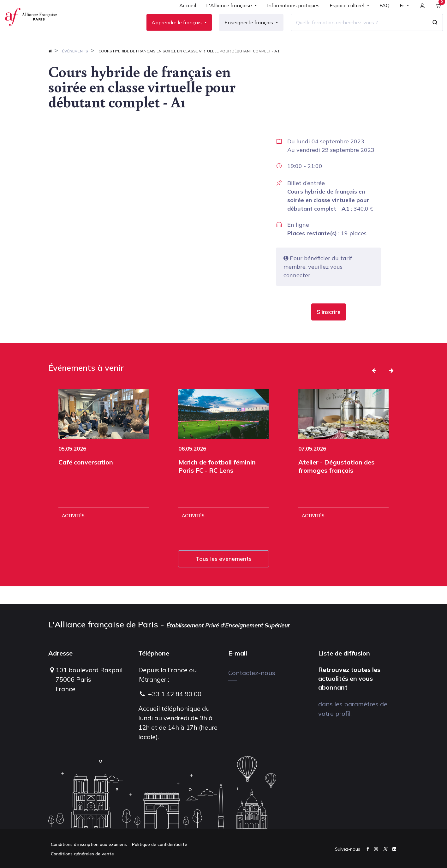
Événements (75, 68)
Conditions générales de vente (82, 854)
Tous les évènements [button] (223, 576)
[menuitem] (183, 16)
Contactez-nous (252, 673)
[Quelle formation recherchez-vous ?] (355, 31)
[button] (329, 329)
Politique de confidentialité (160, 844)
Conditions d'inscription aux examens (89, 844)
